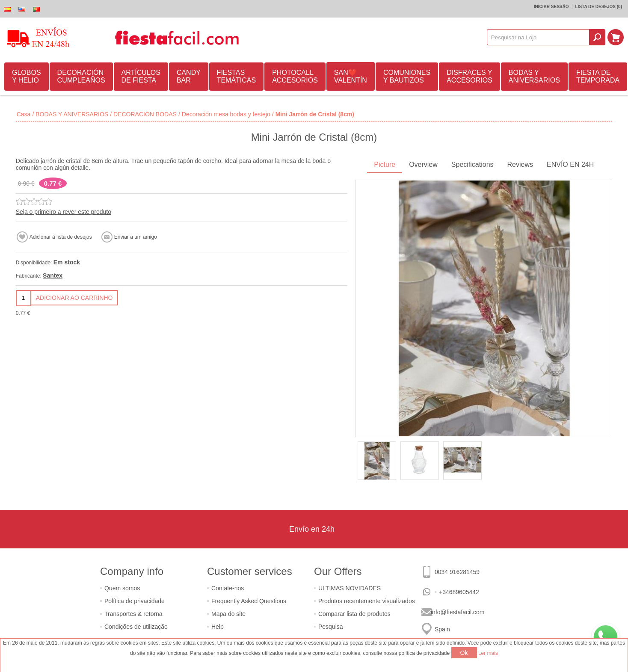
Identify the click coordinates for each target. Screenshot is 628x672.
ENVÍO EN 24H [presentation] (570, 164)
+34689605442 (459, 592)
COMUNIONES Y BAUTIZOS (407, 76)
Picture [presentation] (385, 164)
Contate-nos (228, 588)
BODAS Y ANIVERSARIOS (534, 76)
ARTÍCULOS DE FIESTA (141, 76)
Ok (464, 653)
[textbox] (538, 37)
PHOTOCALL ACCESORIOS (295, 76)
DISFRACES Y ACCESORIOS (470, 76)
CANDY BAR (189, 76)
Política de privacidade (135, 601)
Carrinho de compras (616, 37)
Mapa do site (228, 614)
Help (218, 627)
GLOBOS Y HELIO (27, 76)
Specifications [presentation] (472, 164)
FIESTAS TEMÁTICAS (237, 76)
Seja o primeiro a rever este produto (64, 212)
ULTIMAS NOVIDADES (350, 588)
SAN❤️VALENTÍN (351, 76)
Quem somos (122, 588)
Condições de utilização (136, 627)
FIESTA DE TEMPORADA (598, 76)
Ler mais (488, 653)
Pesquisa (331, 627)
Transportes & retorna (133, 614)
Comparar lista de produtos (354, 614)
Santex (53, 275)
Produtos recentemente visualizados (367, 601)
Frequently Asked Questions (249, 601)
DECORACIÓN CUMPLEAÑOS (81, 76)
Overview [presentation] (423, 164)
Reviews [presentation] (520, 164)
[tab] (385, 165)
